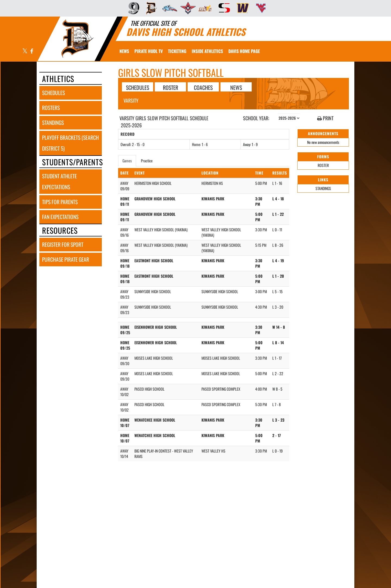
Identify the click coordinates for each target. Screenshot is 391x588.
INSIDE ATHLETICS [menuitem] (207, 51)
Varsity (131, 100)
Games (127, 161)
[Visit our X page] (25, 51)
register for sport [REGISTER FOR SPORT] (63, 244)
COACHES (203, 87)
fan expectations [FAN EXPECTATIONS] (60, 217)
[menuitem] (132, 8)
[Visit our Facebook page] (31, 51)
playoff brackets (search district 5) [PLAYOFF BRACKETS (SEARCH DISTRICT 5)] (70, 143)
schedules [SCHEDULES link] (53, 93)
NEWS (236, 87)
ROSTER (171, 87)
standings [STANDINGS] (53, 123)
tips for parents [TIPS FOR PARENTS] (60, 202)
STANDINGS (323, 188)
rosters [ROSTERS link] (51, 108)
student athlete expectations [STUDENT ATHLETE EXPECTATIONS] (59, 181)
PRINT (325, 118)
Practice (147, 161)
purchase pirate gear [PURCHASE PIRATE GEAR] (66, 259)
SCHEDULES (138, 87)
